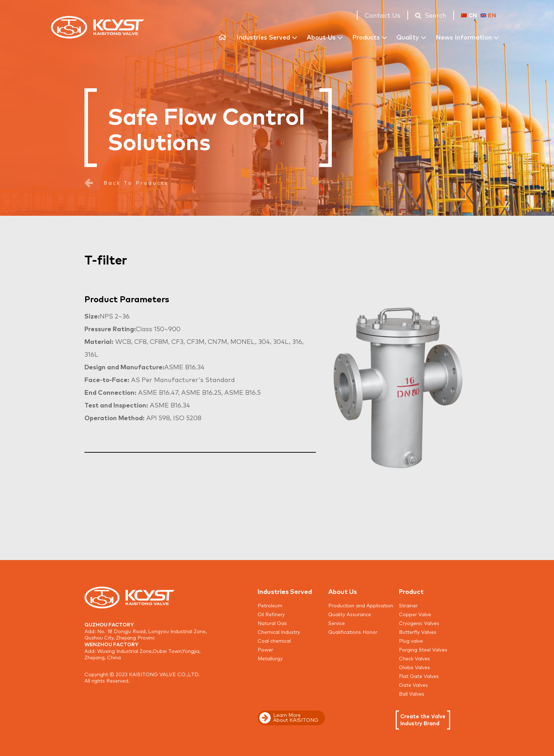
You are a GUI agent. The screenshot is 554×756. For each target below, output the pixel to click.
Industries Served (263, 37)
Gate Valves (413, 685)
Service (337, 623)
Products (366, 37)
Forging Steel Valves (423, 649)
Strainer (408, 605)
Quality (408, 37)
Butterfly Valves (418, 632)
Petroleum (270, 605)
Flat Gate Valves (419, 676)
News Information (464, 37)
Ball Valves (412, 694)
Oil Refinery (271, 614)
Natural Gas (272, 623)
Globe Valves (414, 667)
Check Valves (414, 658)
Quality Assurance (350, 614)
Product (411, 591)
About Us (321, 37)
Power (265, 649)
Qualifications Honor (353, 632)
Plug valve (411, 641)
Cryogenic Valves (419, 623)
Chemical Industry (279, 632)
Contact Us (382, 15)
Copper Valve (415, 614)
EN (488, 15)
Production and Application (361, 605)
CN (469, 15)
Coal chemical (274, 641)
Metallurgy (270, 658)
